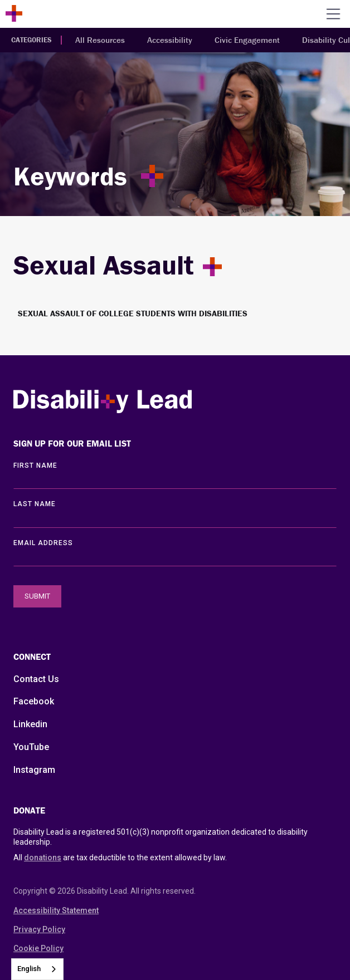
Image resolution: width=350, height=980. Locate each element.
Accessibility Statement (56, 910)
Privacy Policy (39, 929)
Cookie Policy (38, 948)
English (29, 969)
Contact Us (36, 679)
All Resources (100, 40)
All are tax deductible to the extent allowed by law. (120, 857)
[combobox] (37, 969)
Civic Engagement (247, 40)
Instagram (34, 770)
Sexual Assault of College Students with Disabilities (133, 313)
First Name (35, 465)
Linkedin (30, 724)
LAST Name (35, 504)
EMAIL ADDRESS (43, 543)
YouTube (31, 747)
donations (43, 857)
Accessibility (170, 40)
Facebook (34, 701)
